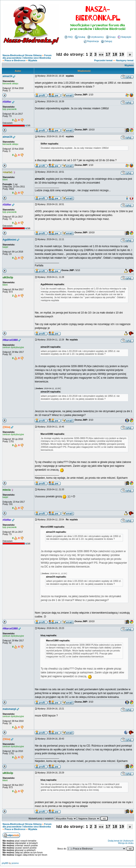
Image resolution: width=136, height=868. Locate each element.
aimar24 (7, 76)
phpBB (5, 863)
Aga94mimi (9, 240)
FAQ (69, 37)
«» (101, 54)
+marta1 (7, 172)
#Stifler (7, 102)
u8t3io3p (8, 277)
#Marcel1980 (10, 340)
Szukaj (80, 37)
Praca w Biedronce (15, 60)
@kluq (6, 427)
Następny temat (125, 60)
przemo (15, 863)
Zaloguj (107, 41)
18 (115, 54)
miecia (7, 490)
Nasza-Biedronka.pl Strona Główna (22, 55)
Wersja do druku (126, 843)
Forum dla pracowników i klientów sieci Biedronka (27, 57)
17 (108, 54)
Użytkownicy (96, 37)
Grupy (111, 37)
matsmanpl (9, 709)
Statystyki (124, 37)
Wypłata (33, 60)
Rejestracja (91, 41)
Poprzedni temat (103, 60)
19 (122, 54)
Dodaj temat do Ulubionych (121, 841)
